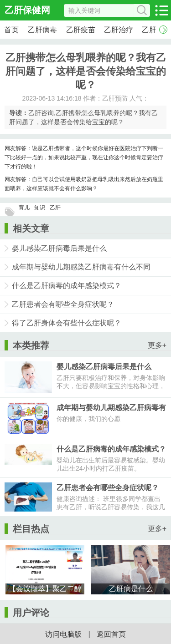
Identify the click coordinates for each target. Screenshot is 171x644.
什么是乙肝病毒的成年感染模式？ (67, 286)
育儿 (24, 208)
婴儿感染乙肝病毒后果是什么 (59, 248)
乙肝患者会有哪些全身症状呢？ (63, 304)
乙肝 (55, 208)
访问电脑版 (63, 634)
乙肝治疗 (119, 30)
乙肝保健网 (27, 10)
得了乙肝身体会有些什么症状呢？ (67, 323)
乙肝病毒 (42, 30)
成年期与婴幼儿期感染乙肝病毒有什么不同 (81, 267)
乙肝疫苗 (81, 30)
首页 (11, 30)
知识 (40, 208)
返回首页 (111, 634)
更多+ (157, 345)
